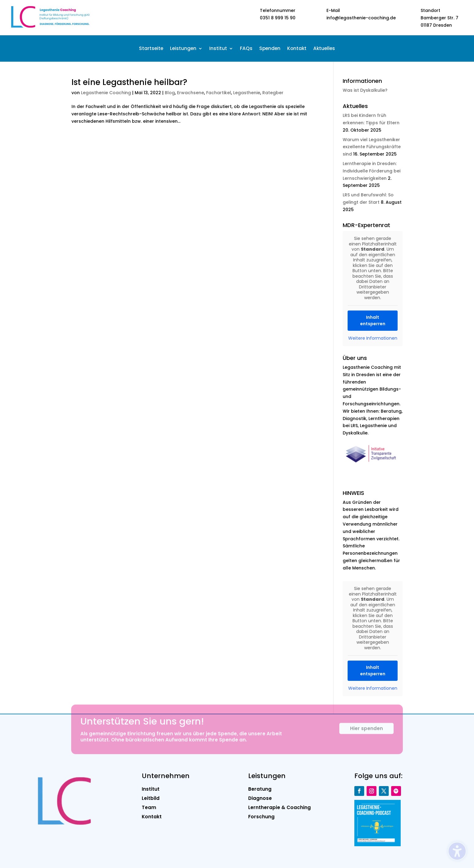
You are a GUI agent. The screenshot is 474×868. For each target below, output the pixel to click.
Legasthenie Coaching (106, 93)
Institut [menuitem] (218, 49)
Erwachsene (191, 93)
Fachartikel (219, 93)
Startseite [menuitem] (151, 49)
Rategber (273, 93)
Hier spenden (366, 732)
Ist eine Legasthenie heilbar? (129, 82)
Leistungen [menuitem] (183, 49)
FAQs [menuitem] (246, 49)
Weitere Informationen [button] (373, 338)
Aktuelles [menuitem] (324, 49)
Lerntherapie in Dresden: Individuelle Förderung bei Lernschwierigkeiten (372, 171)
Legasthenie (247, 93)
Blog (170, 93)
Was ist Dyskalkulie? (365, 90)
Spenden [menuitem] (270, 49)
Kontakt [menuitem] (297, 49)
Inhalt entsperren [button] (373, 320)
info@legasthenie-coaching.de (361, 18)
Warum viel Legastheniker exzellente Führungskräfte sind (372, 147)
